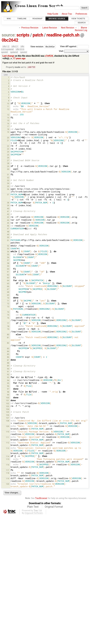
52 (8, 246)
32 (8, 178)
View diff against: (74, 46)
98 (8, 392)
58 (8, 264)
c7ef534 (49, 56)
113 (8, 449)
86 (8, 357)
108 (8, 421)
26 (8, 158)
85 (8, 355)
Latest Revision (50, 28)
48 (8, 232)
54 (8, 252)
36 (8, 189)
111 (8, 438)
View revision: (37, 46)
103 (8, 407)
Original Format (54, 507)
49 (8, 235)
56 (8, 258)
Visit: (61, 51)
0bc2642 (10, 40)
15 (8, 121)
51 (8, 241)
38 (8, 203)
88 (8, 363)
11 (8, 107)
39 (8, 206)
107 (8, 418)
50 (8, 238)
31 (8, 175)
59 (8, 266)
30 (8, 169)
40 (8, 209)
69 (8, 295)
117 (8, 470)
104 (8, 409)
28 (8, 164)
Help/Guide (53, 14)
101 (8, 401)
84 (8, 352)
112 (8, 443)
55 (8, 255)
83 (8, 349)
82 (8, 343)
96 (8, 386)
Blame (84, 28)
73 (8, 307)
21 (8, 141)
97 (8, 389)
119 (8, 479)
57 (8, 260)
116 (8, 465)
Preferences (81, 14)
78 (8, 327)
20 (8, 138)
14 (8, 118)
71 (8, 301)
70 (8, 298)
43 (8, 217)
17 (8, 127)
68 (8, 292)
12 (8, 110)
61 (8, 272)
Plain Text (33, 507)
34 (8, 184)
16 (8, 124)
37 (8, 195)
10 (8, 104)
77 (8, 324)
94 (8, 381)
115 (8, 459)
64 (8, 281)
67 (8, 289)
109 (8, 427)
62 (8, 275)
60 (8, 269)
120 (8, 484)
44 (8, 220)
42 (8, 215)
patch (38, 35)
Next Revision (68, 28)
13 (8, 115)
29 (8, 167)
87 (8, 360)
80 (8, 335)
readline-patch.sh (63, 35)
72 (8, 304)
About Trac (67, 14)
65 (8, 284)
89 (8, 366)
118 (8, 473)
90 (8, 369)
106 (8, 415)
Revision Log (81, 30)
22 (8, 146)
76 (8, 318)
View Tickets (78, 19)
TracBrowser (41, 499)
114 (8, 457)
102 (8, 404)
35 (8, 187)
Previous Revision (30, 28)
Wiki (9, 19)
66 (8, 287)
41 (8, 212)
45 (8, 223)
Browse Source (57, 19)
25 (8, 155)
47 (8, 229)
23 (8, 149)
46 (8, 226)
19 (8, 132)
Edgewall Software (34, 513)
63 (8, 278)
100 (8, 398)
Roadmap (38, 19)
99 (8, 395)
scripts (23, 35)
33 (8, 181)
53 (8, 249)
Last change (8, 56)
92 (8, 375)
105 (8, 412)
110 (8, 432)
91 (8, 372)
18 (8, 130)
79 (8, 329)
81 (8, 338)
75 (8, 315)
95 (8, 384)
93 (8, 378)
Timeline (22, 19)
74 (8, 312)
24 (8, 152)
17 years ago (19, 58)
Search (82, 23)
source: (9, 35)
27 (8, 161)
